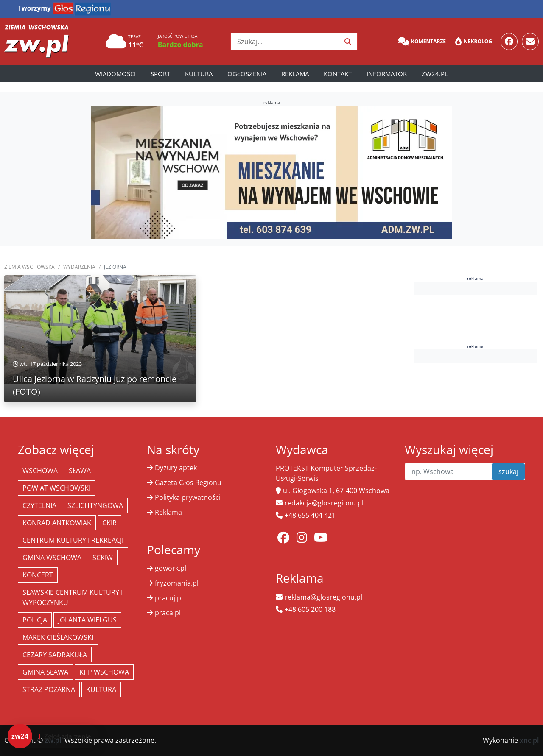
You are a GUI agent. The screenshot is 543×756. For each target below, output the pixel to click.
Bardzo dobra (181, 45)
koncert (38, 575)
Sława (80, 471)
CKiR (109, 523)
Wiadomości (115, 74)
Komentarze (422, 42)
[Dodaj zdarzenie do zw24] (53, 736)
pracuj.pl (169, 598)
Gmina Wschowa (52, 558)
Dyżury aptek (176, 468)
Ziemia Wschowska (29, 267)
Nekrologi (474, 42)
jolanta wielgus (87, 620)
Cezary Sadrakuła (55, 655)
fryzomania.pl (177, 583)
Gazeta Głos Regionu (188, 483)
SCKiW (103, 558)
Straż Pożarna (49, 689)
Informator (387, 74)
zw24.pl (435, 74)
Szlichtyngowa (95, 505)
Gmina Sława (45, 672)
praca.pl (168, 613)
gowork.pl (171, 568)
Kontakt (338, 74)
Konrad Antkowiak (57, 523)
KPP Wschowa (104, 672)
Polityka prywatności (188, 497)
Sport (160, 74)
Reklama (295, 74)
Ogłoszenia (247, 74)
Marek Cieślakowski (58, 637)
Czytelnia (39, 505)
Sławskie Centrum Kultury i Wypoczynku (73, 597)
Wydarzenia (79, 267)
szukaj (508, 471)
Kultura (199, 74)
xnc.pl (529, 740)
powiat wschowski (56, 488)
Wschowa (40, 471)
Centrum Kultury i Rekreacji (73, 540)
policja (35, 620)
